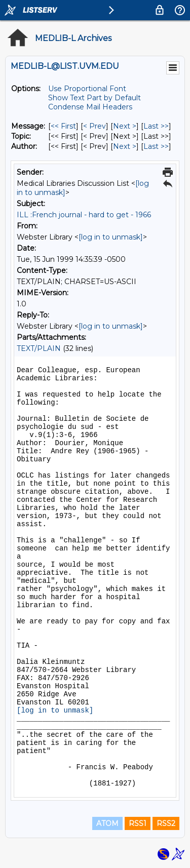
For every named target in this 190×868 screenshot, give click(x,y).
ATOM (107, 823)
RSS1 (138, 823)
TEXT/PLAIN (39, 348)
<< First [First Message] (63, 126)
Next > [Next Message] (125, 126)
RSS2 (166, 823)
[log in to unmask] (111, 237)
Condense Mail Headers (90, 107)
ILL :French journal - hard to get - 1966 (84, 215)
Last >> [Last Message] (156, 126)
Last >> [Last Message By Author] (156, 146)
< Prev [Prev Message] (94, 126)
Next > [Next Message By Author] (125, 146)
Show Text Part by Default (94, 98)
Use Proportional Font (87, 89)
